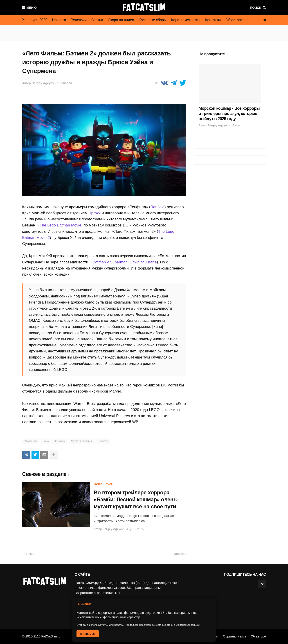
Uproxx (94, 213)
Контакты (213, 20)
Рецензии (79, 20)
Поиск (256, 8)
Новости (59, 20)
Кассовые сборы (153, 20)
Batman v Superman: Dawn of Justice (125, 262)
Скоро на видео (121, 20)
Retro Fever (103, 484)
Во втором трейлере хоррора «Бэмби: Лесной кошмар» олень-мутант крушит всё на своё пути (136, 499)
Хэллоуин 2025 (35, 20)
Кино (46, 441)
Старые (178, 554)
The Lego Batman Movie (60, 225)
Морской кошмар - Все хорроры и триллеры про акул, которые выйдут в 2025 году (229, 114)
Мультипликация (81, 441)
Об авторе (234, 20)
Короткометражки (186, 20)
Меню (32, 8)
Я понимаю (88, 634)
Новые (29, 554)
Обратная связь (235, 636)
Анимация (31, 441)
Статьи (97, 20)
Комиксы (60, 441)
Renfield (157, 207)
